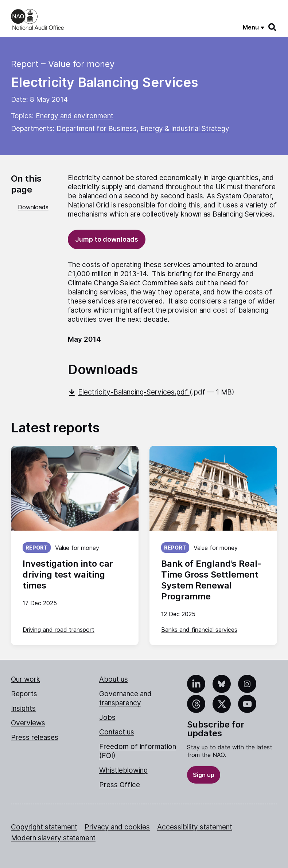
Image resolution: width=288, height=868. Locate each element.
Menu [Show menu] (251, 27)
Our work (26, 679)
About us (114, 679)
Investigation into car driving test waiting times (68, 574)
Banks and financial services (199, 630)
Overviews (28, 723)
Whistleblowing (123, 770)
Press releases (35, 738)
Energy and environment (75, 116)
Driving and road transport (59, 630)
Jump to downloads (107, 239)
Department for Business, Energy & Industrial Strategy (143, 129)
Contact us (117, 732)
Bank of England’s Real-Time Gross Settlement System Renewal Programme (211, 580)
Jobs (107, 718)
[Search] (273, 27)
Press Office (120, 785)
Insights (23, 708)
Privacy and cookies (117, 827)
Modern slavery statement (53, 838)
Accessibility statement (195, 827)
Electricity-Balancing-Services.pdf (129, 392)
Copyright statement (44, 827)
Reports (24, 694)
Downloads (33, 207)
